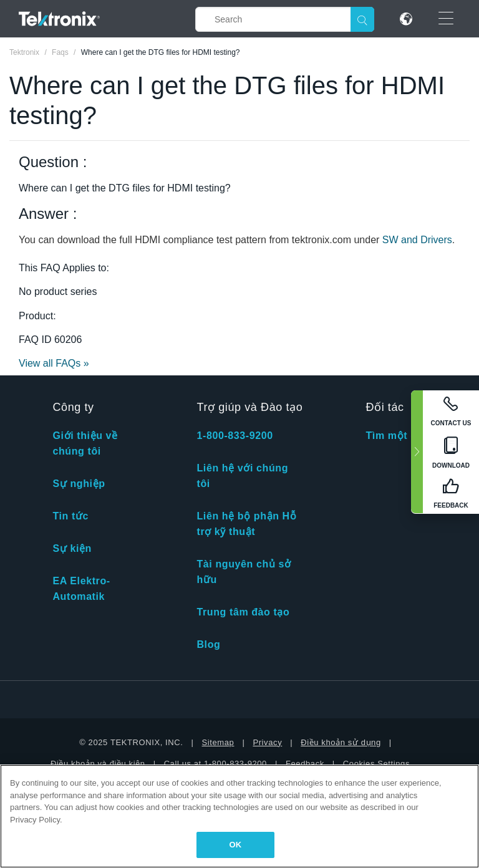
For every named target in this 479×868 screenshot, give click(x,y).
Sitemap (218, 742)
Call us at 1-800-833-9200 (215, 764)
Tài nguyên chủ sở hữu (244, 572)
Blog (208, 644)
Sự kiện (72, 548)
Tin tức (70, 516)
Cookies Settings (376, 764)
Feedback (305, 764)
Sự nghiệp (79, 484)
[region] (239, 816)
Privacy (267, 742)
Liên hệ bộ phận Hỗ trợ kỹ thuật (246, 524)
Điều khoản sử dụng (341, 742)
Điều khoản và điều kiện (98, 764)
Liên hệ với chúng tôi (242, 476)
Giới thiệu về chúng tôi (85, 443)
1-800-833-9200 (235, 436)
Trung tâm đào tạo (243, 612)
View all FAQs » (54, 363)
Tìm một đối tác (405, 436)
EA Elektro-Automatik (81, 589)
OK (236, 845)
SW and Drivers (417, 240)
